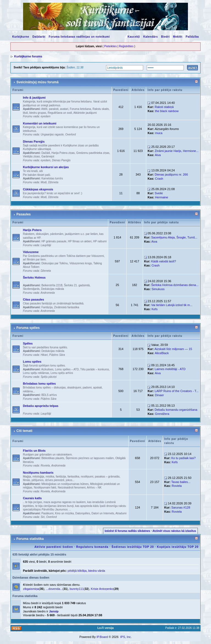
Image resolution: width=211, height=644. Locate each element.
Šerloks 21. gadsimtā (77, 285)
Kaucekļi (134, 37)
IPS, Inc (125, 637)
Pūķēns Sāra (57, 355)
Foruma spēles (28, 328)
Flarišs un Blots (34, 451)
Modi (44, 182)
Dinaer (159, 395)
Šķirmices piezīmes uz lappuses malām (90, 458)
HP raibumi (100, 241)
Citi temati (24, 431)
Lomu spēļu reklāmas (36, 373)
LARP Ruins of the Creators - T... (177, 391)
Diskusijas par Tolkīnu (55, 263)
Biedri (165, 37)
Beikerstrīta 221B (52, 285)
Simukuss (158, 289)
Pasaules (24, 214)
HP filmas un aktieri (80, 241)
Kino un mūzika (64, 513)
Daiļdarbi (39, 37)
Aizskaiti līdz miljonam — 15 (173, 349)
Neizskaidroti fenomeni (72, 488)
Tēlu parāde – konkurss (95, 369)
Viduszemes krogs (81, 263)
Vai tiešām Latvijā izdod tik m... (172, 305)
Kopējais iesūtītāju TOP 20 (178, 547)
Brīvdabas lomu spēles (39, 384)
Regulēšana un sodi (60, 113)
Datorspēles (83, 513)
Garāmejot (48, 156)
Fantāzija (47, 307)
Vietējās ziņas (31, 156)
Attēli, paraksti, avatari (55, 109)
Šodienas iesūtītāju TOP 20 (133, 547)
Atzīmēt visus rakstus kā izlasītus (174, 531)
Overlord (70, 134)
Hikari (44, 355)
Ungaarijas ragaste (52, 134)
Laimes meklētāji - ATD (170, 369)
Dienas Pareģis (34, 141)
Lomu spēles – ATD (67, 369)
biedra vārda (97, 571)
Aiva (158, 155)
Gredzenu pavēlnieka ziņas (93, 153)
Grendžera (162, 414)
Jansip (54, 611)
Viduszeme (31, 252)
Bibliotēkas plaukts (53, 458)
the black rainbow (167, 111)
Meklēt (178, 37)
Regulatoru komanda (92, 547)
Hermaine (162, 197)
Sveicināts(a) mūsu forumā (38, 82)
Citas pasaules (33, 299)
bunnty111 (77, 589)
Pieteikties (110, 46)
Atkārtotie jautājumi (85, 113)
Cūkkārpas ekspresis (38, 189)
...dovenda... (54, 589)
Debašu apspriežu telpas (41, 406)
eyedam (46, 116)
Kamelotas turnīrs (52, 178)
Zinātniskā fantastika (67, 307)
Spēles (28, 343)
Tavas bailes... (181, 482)
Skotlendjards (31, 289)
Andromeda (48, 293)
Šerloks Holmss (34, 277)
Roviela (45, 466)
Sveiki (159, 193)
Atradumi (121, 513)
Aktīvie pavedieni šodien (54, 547)
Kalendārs (150, 37)
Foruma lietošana (80, 109)
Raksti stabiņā (164, 107)
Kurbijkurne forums (28, 56)
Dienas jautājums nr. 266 (171, 174)
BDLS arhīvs (49, 395)
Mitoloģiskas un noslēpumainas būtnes (65, 484)
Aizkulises (47, 369)
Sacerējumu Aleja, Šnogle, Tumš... (174, 237)
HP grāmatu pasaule (54, 241)
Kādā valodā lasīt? (164, 261)
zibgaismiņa (31, 589)
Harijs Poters (32, 230)
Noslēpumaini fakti (45, 488)
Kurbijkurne (21, 37)
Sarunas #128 (181, 507)
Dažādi (46, 153)
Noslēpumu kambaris (38, 473)
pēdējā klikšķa (77, 571)
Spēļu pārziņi (49, 377)
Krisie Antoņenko (102, 589)
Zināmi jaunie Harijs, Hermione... (177, 151)
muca (159, 133)
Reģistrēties (126, 46)
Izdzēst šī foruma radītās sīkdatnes (127, 531)
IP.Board (102, 637)
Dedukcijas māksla (53, 289)
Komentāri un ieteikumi (40, 123)
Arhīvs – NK (94, 488)
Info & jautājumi (34, 98)
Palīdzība (192, 37)
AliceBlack (162, 353)
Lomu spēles (32, 362)
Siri (43, 517)
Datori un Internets (103, 513)
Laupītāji (46, 245)
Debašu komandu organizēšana (176, 410)
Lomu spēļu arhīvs (62, 373)
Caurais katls (32, 498)
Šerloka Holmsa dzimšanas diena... (175, 285)
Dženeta (53, 182)
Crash (159, 179)
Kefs (154, 309)
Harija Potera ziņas (63, 153)
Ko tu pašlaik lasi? (184, 458)
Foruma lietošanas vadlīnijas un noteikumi (79, 37)
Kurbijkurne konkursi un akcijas (46, 167)
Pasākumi (48, 513)
